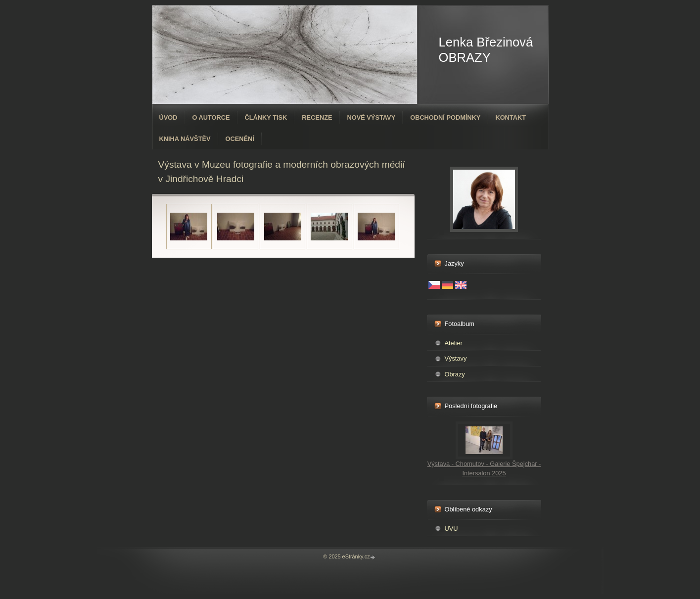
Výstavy (456, 358)
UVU (451, 529)
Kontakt (511, 117)
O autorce (211, 117)
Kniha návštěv (185, 139)
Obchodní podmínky (445, 117)
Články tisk (266, 117)
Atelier (454, 343)
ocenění (240, 139)
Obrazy (455, 374)
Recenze (317, 117)
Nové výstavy (372, 117)
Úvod (168, 117)
